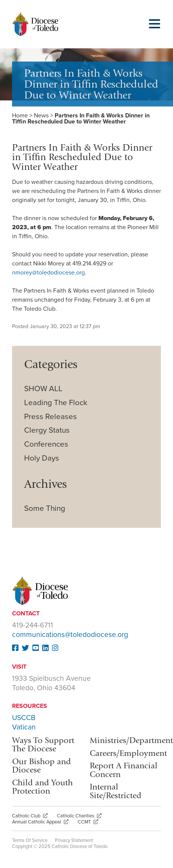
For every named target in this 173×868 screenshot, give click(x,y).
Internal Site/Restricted (116, 791)
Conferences (46, 444)
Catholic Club (30, 816)
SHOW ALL (43, 389)
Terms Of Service (30, 840)
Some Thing (45, 508)
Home (20, 116)
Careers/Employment (128, 753)
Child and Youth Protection (42, 787)
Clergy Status (47, 430)
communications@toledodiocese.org (70, 634)
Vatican (24, 727)
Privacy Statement (74, 840)
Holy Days (42, 458)
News (41, 116)
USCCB (24, 718)
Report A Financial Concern (124, 770)
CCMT (88, 822)
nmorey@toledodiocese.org (48, 273)
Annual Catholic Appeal (40, 822)
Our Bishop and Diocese (41, 765)
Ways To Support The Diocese (43, 744)
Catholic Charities (79, 816)
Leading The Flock (56, 403)
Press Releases (51, 417)
